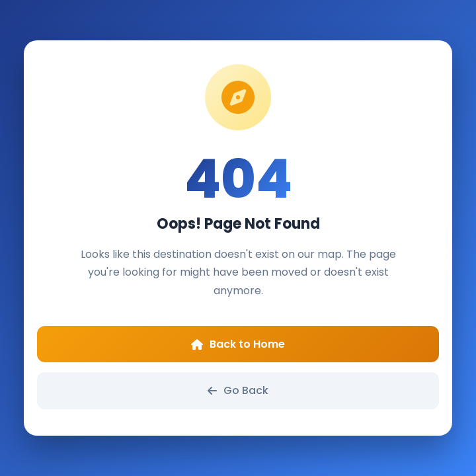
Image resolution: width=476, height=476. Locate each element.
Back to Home (238, 344)
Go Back (238, 390)
